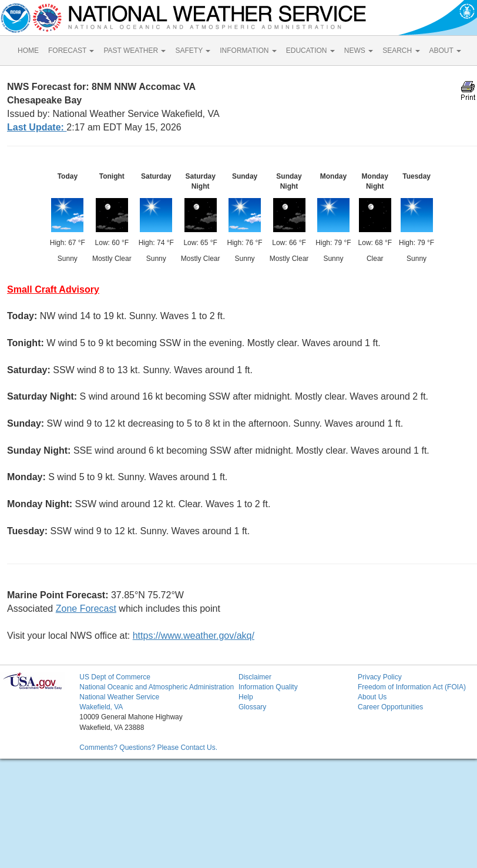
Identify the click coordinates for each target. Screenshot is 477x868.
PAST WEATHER (135, 51)
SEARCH (401, 51)
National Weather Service (119, 697)
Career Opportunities (390, 707)
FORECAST (71, 51)
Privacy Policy (380, 677)
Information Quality (268, 687)
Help (246, 697)
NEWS (359, 51)
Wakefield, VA (101, 707)
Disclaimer (255, 677)
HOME (28, 51)
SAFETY (193, 51)
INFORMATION (248, 51)
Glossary (252, 707)
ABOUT (445, 51)
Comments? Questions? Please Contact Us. (148, 748)
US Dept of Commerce (115, 677)
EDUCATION (310, 51)
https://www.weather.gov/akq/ (194, 636)
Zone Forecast (86, 609)
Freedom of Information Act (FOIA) (412, 687)
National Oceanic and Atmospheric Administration (157, 687)
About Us (372, 697)
